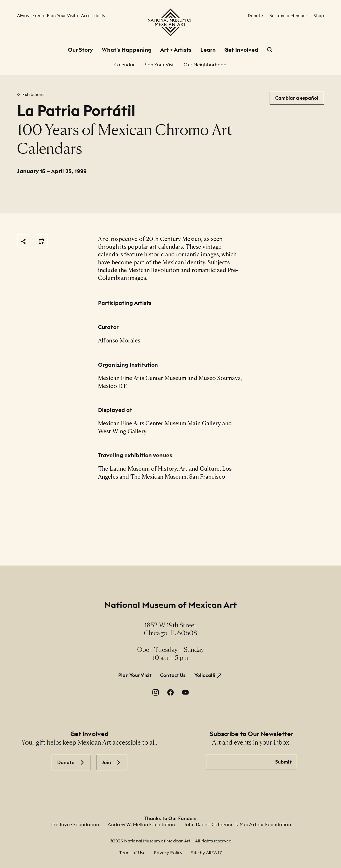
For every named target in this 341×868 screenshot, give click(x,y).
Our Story (81, 50)
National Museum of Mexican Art (171, 605)
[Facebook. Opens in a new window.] (170, 692)
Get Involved (241, 50)
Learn (208, 50)
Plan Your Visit (135, 675)
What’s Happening (127, 50)
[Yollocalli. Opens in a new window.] (209, 675)
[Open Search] (270, 50)
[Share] (24, 241)
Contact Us (173, 675)
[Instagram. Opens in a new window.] (156, 692)
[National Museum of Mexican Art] (170, 22)
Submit (283, 762)
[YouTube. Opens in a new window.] (185, 692)
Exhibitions (33, 94)
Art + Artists (176, 50)
